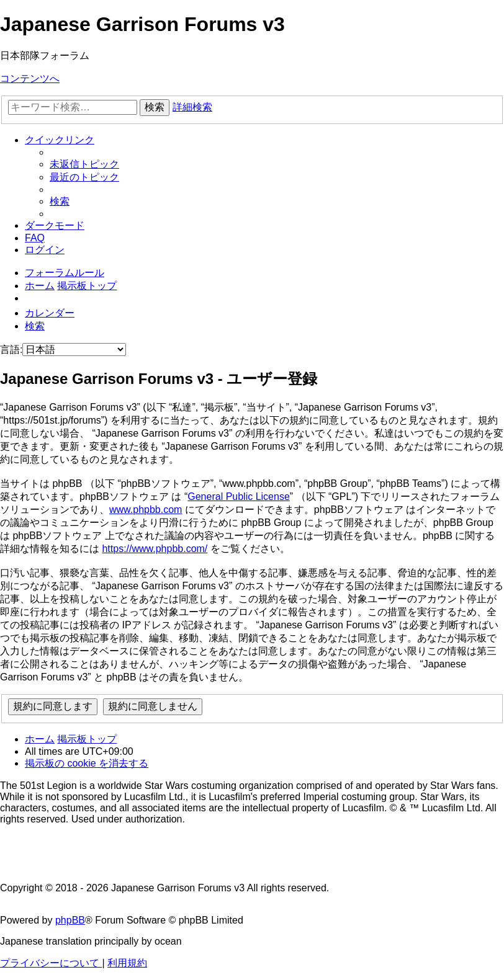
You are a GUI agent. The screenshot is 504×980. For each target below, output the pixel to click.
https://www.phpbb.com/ (155, 549)
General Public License (239, 497)
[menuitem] (84, 164)
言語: (11, 350)
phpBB (70, 920)
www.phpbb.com (146, 510)
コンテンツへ (30, 78)
